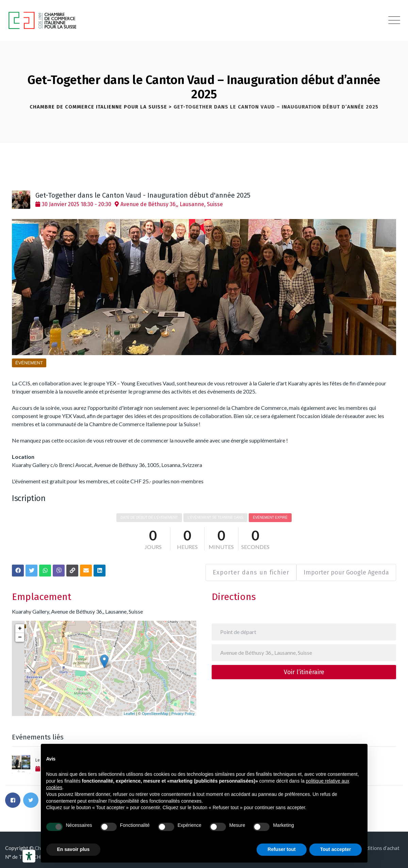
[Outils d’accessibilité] (29, 856)
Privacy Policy (183, 710)
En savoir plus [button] (74, 849)
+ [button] (20, 625)
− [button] (20, 634)
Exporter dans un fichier (248, 569)
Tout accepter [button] (336, 849)
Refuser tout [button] (281, 849)
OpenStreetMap (155, 710)
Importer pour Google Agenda (346, 569)
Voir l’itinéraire (304, 669)
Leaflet (129, 710)
